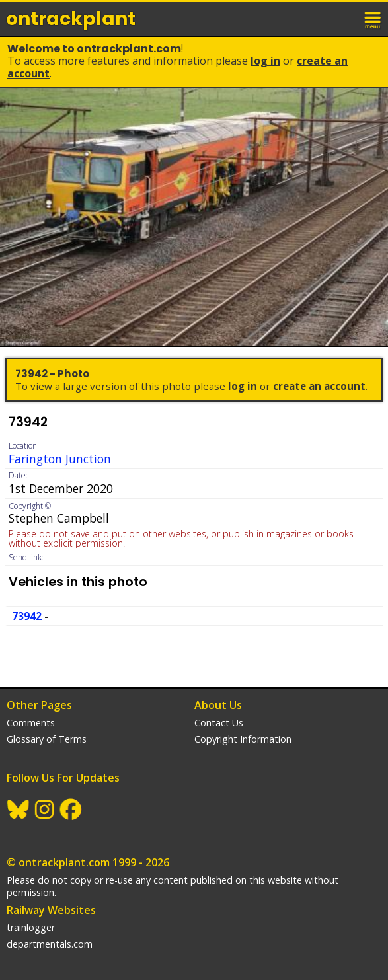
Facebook (71, 810)
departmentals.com (50, 944)
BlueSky (19, 810)
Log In (265, 61)
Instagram (45, 810)
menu (373, 19)
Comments (31, 723)
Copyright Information (243, 739)
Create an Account (319, 386)
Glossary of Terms (47, 739)
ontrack (71, 19)
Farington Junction (60, 459)
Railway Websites (51, 910)
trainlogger (31, 927)
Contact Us (219, 723)
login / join (344, 19)
